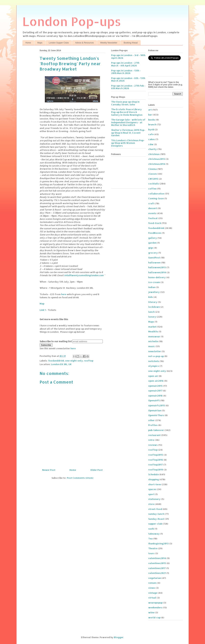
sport (151, 494)
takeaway (154, 534)
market (152, 327)
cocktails (154, 184)
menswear (154, 336)
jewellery (154, 292)
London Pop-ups (72, 21)
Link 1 (43, 310)
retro (151, 440)
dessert (153, 208)
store (151, 504)
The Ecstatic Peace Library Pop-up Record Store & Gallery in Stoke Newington (127, 112)
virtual (152, 598)
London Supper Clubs (59, 43)
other (151, 420)
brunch (152, 124)
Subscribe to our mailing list (56, 341)
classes (153, 174)
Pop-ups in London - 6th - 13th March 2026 (128, 79)
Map (42, 304)
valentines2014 (157, 558)
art (150, 110)
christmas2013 (157, 159)
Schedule (154, 474)
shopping (154, 479)
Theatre (153, 548)
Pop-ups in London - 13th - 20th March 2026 (126, 72)
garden (152, 243)
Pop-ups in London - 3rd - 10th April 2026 (128, 57)
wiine (151, 612)
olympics (154, 366)
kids (151, 297)
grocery (153, 253)
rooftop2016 (156, 460)
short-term (155, 484)
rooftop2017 (156, 465)
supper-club (155, 524)
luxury (152, 317)
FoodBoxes (155, 233)
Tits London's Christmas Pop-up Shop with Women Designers (128, 143)
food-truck (155, 223)
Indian (152, 287)
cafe (151, 134)
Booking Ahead (131, 43)
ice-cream (154, 282)
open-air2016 (156, 381)
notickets (154, 361)
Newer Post (49, 470)
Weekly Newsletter (109, 43)
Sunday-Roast (156, 519)
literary (153, 302)
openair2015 (155, 386)
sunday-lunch (156, 514)
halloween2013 (157, 267)
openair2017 (155, 391)
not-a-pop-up (156, 356)
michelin (153, 341)
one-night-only (74, 361)
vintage (153, 593)
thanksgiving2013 (158, 544)
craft (151, 203)
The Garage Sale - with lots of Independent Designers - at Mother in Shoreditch (128, 122)
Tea (150, 539)
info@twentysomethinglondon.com (84, 275)
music (152, 346)
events (152, 213)
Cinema (152, 169)
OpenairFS (154, 400)
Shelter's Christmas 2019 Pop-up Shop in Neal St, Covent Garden (128, 133)
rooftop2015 (156, 455)
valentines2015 (157, 563)
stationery (154, 499)
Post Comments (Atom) (80, 478)
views (152, 588)
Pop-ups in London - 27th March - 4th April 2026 (125, 64)
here (64, 294)
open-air (153, 376)
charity (152, 149)
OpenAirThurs (156, 415)
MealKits (153, 331)
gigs (151, 248)
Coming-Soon (156, 198)
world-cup (154, 617)
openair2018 (155, 396)
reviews (153, 445)
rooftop (89, 361)
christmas (154, 154)
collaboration (156, 194)
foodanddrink (56, 361)
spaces (152, 489)
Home (28, 43)
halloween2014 (157, 272)
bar (150, 115)
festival (153, 218)
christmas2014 (157, 164)
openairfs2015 (157, 405)
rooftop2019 (156, 470)
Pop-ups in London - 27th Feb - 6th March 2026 (128, 87)
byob (151, 129)
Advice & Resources (84, 43)
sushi (151, 529)
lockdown (154, 307)
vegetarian (155, 578)
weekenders (155, 607)
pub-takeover (156, 430)
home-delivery (157, 277)
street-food (155, 509)
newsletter (155, 351)
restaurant (154, 435)
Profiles (153, 425)
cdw (151, 144)
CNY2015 (153, 179)
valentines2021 (157, 573)
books (152, 120)
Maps (40, 43)
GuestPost (154, 258)
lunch (151, 312)
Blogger (119, 637)
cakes (152, 139)
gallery (153, 238)
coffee (152, 189)
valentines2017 (157, 568)
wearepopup (155, 603)
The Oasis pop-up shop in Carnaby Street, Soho (125, 103)
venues (152, 583)
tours (151, 553)
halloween (154, 263)
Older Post (96, 470)
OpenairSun (155, 410)
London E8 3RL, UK (61, 364)
